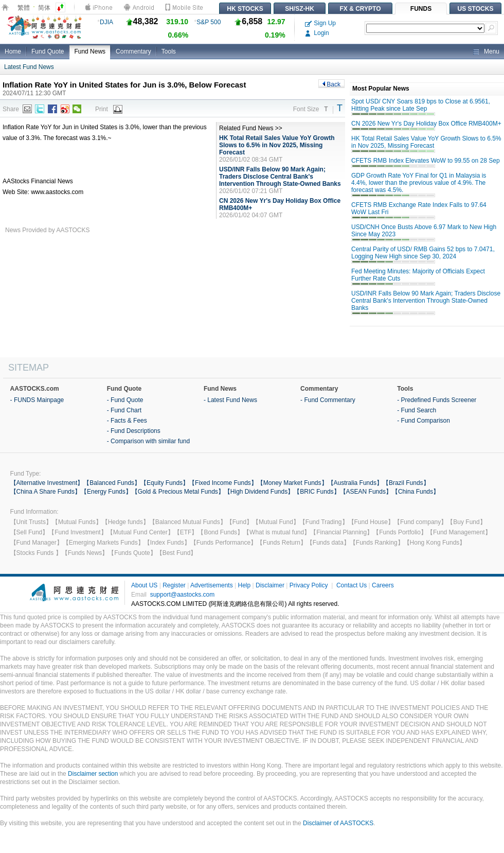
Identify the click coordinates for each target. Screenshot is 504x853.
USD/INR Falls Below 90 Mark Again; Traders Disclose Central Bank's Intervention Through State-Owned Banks (280, 177)
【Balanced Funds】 (112, 483)
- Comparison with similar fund (148, 441)
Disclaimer (270, 585)
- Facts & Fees (127, 421)
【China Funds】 (416, 492)
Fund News (90, 51)
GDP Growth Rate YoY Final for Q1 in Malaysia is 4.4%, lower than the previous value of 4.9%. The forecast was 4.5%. (419, 183)
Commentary (133, 51)
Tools (169, 51)
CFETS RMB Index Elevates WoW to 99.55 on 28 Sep (426, 161)
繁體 (24, 8)
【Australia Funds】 (355, 483)
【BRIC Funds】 (317, 492)
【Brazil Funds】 (406, 483)
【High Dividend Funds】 (259, 492)
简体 (44, 8)
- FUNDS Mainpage (37, 400)
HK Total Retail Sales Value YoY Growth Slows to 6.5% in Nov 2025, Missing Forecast (277, 145)
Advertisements (212, 585)
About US (144, 585)
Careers (383, 585)
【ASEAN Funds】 (366, 492)
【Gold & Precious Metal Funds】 (178, 492)
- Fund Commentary (328, 400)
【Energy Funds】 (106, 492)
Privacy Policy (309, 585)
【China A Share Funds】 (46, 492)
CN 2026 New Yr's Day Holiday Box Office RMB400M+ (426, 124)
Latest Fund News (29, 67)
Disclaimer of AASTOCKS (338, 823)
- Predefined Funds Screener (437, 400)
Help (244, 585)
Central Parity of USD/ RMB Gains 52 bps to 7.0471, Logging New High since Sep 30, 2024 (423, 253)
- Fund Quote (125, 400)
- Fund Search (417, 410)
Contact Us (352, 585)
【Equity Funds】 (165, 483)
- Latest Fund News (230, 400)
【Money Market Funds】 (292, 483)
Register (174, 585)
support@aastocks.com (183, 595)
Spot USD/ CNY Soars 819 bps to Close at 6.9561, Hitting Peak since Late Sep (421, 105)
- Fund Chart (124, 410)
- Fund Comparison (424, 421)
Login (317, 33)
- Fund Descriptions (134, 431)
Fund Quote (48, 51)
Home (13, 51)
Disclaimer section (93, 774)
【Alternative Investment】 (47, 483)
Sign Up (320, 23)
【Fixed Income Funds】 (223, 483)
